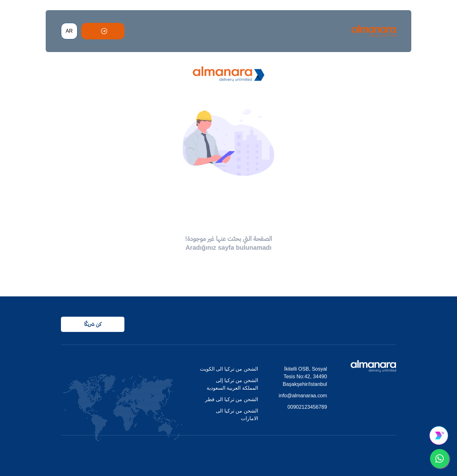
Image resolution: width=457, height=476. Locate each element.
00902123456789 (307, 407)
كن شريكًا (93, 324)
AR (69, 31)
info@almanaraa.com (303, 396)
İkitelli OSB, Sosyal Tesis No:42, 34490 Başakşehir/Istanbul (305, 377)
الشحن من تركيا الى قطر (232, 399)
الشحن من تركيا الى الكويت (229, 369)
